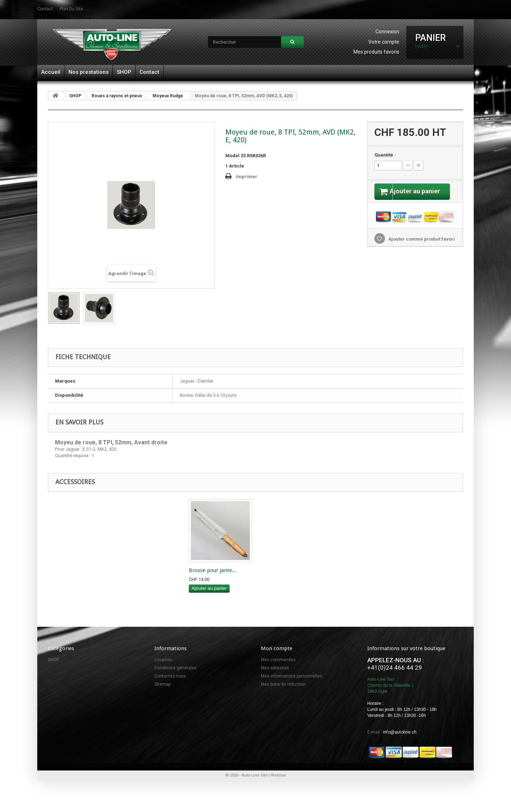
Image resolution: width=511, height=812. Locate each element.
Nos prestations (89, 72)
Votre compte (384, 42)
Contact (149, 72)
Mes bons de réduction (283, 684)
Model (232, 156)
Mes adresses (275, 668)
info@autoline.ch (400, 732)
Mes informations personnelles (292, 676)
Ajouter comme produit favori (421, 248)
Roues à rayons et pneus (117, 96)
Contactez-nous (170, 676)
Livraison (163, 660)
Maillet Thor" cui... (211, 570)
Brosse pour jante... (283, 570)
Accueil (51, 72)
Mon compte (277, 648)
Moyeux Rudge (168, 96)
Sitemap (162, 684)
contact (45, 9)
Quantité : (385, 155)
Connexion (387, 32)
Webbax (278, 775)
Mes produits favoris (376, 52)
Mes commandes (278, 660)
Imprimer (247, 177)
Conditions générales (175, 668)
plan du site (71, 9)
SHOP (124, 72)
